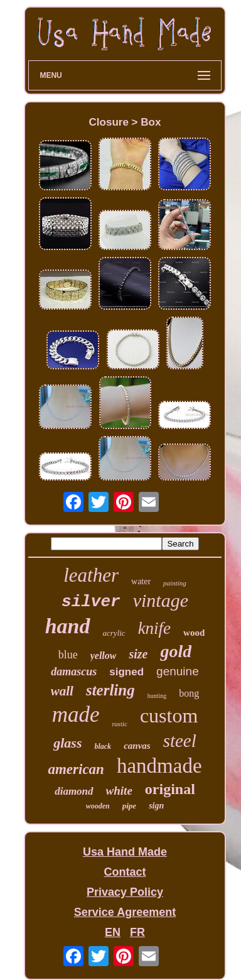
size (138, 654)
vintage (161, 600)
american (76, 769)
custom (169, 716)
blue (68, 655)
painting (175, 583)
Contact (125, 872)
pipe (129, 806)
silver (91, 602)
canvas (137, 746)
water (141, 581)
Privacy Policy (125, 892)
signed (126, 672)
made (76, 715)
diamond (74, 791)
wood (194, 633)
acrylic (114, 633)
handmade (159, 766)
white (119, 791)
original (170, 789)
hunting (157, 696)
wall (62, 691)
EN (113, 932)
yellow (104, 656)
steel (180, 741)
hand (68, 626)
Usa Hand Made (125, 852)
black (103, 746)
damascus (74, 672)
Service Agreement (125, 912)
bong (189, 693)
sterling (110, 690)
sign (156, 806)
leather (91, 575)
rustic (119, 724)
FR (137, 932)
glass (67, 743)
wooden (98, 806)
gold (176, 651)
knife (154, 628)
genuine (178, 671)
